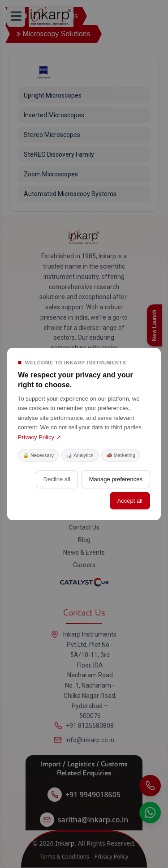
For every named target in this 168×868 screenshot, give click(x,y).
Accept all (130, 501)
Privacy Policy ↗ (39, 437)
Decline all (57, 479)
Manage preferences (116, 479)
